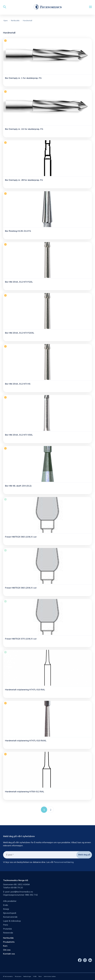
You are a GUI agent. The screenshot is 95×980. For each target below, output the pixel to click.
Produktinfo (9, 942)
